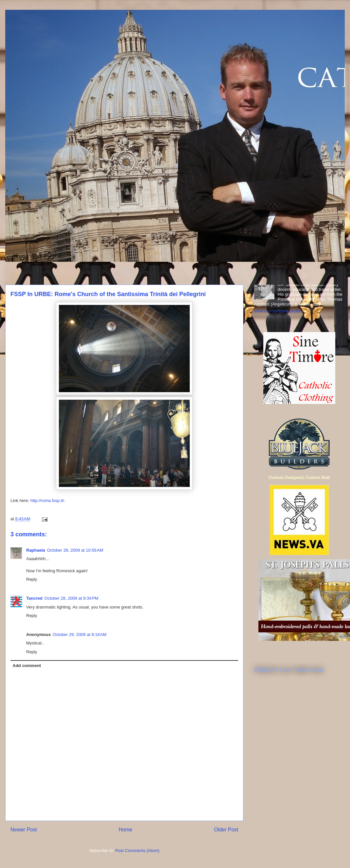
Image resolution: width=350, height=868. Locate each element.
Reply (32, 579)
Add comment (27, 666)
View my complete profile (278, 311)
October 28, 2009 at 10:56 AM (75, 550)
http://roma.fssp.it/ (47, 501)
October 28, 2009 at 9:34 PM (71, 598)
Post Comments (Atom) (137, 851)
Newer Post (24, 830)
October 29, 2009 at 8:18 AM (79, 634)
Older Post (226, 830)
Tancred (34, 598)
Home (126, 830)
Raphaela (36, 550)
